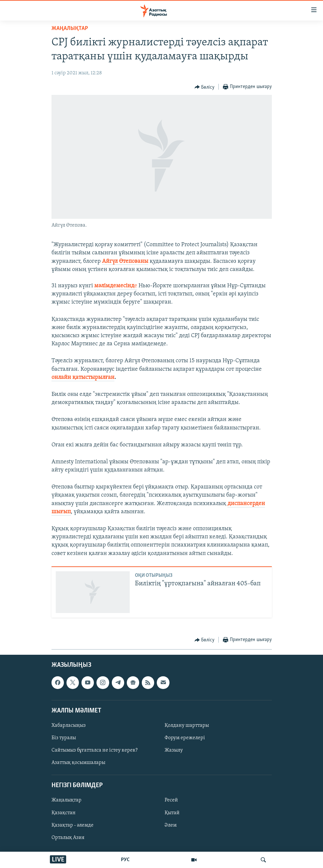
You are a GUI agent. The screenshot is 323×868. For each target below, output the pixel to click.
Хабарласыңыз (69, 726)
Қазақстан (64, 813)
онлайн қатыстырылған (83, 377)
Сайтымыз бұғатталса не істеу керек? (95, 750)
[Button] (205, 87)
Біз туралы (64, 738)
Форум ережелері (185, 738)
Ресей (171, 800)
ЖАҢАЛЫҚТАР (70, 29)
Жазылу (174, 750)
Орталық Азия (68, 837)
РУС (125, 860)
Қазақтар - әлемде (73, 825)
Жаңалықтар (66, 800)
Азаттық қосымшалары (78, 763)
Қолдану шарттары (187, 726)
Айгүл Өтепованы (125, 261)
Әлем (171, 825)
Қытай (172, 813)
